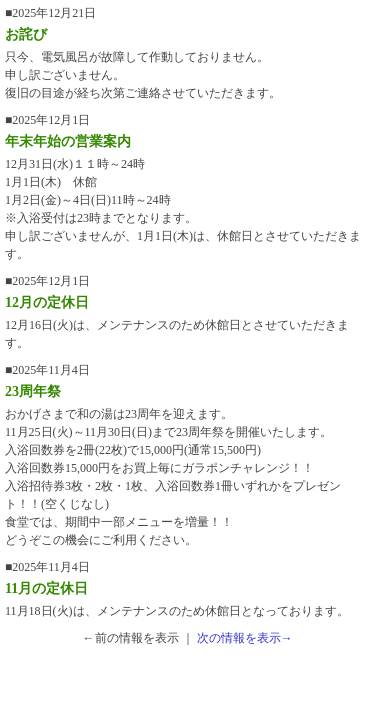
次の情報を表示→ (245, 638)
